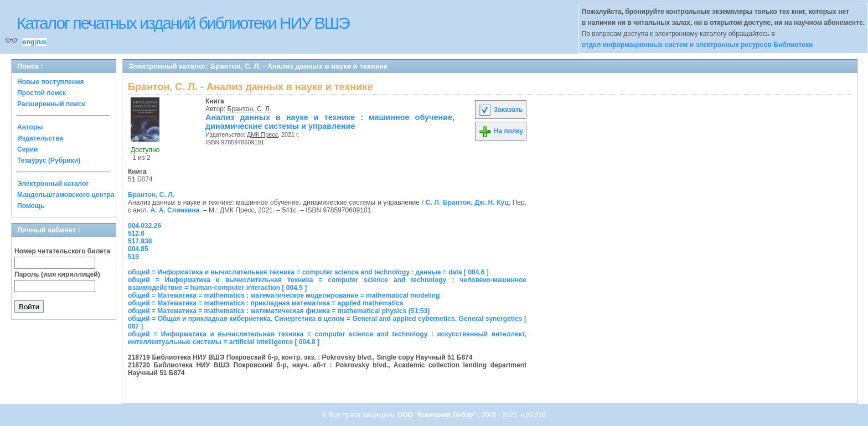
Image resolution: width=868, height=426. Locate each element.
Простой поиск (42, 93)
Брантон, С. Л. (250, 109)
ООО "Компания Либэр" (438, 415)
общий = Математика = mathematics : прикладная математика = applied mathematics (265, 303)
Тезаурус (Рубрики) (49, 160)
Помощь (31, 206)
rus (41, 42)
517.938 (140, 241)
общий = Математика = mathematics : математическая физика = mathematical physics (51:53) (279, 311)
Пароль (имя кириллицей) (57, 274)
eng (29, 42)
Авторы (30, 127)
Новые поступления (51, 82)
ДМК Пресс (262, 134)
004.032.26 (144, 226)
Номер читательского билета (62, 251)
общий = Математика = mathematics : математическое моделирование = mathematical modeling (284, 295)
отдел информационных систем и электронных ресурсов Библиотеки (697, 45)
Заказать (500, 110)
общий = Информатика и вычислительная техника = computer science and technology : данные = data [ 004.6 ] (308, 272)
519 (133, 257)
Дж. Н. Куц (491, 202)
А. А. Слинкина (175, 210)
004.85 (138, 249)
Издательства (40, 138)
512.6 (136, 233)
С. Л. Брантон (448, 202)
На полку (501, 131)
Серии (27, 149)
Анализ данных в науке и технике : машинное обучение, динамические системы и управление (330, 122)
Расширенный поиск (51, 104)
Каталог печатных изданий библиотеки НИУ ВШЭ (183, 23)
